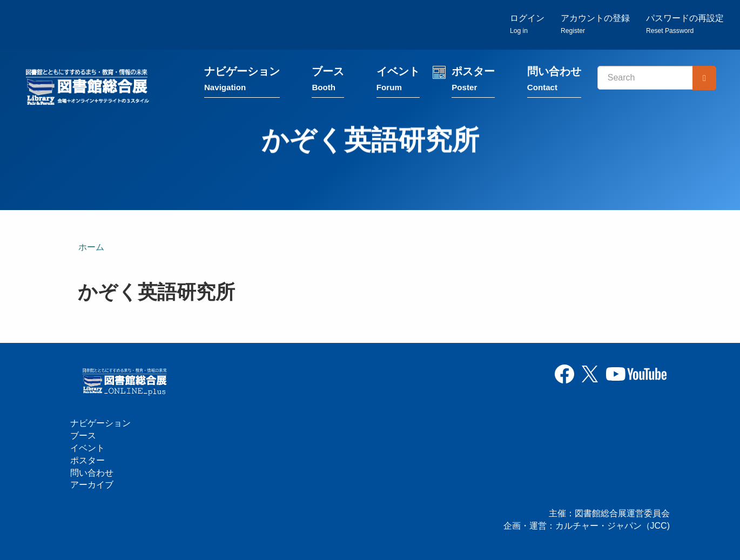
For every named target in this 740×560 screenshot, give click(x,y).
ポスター (474, 82)
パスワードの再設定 (685, 25)
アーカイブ (92, 485)
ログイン (527, 25)
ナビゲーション (243, 82)
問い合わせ (555, 82)
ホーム (91, 248)
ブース (329, 82)
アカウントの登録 (595, 25)
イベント (399, 82)
